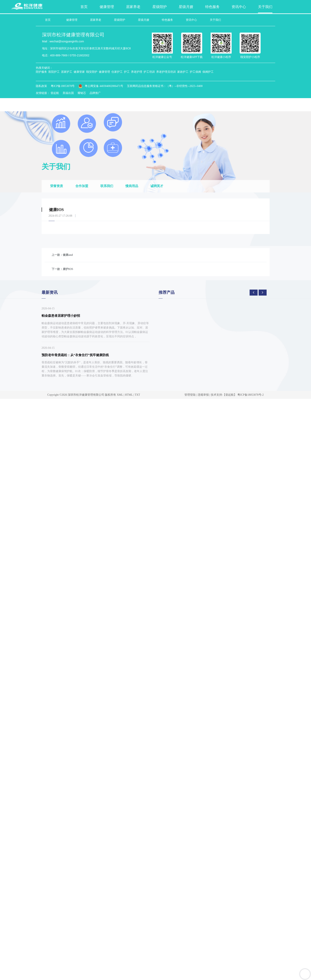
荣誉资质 (57, 186)
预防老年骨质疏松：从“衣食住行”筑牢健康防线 (75, 354)
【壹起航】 (230, 394)
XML (120, 394)
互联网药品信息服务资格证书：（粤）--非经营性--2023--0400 (164, 85)
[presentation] (254, 292)
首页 (48, 20)
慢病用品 (133, 186)
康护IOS (68, 269)
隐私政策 (41, 85)
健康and (68, 254)
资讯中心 (192, 20)
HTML (129, 394)
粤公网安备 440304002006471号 (101, 85)
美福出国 (68, 92)
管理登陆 (190, 394)
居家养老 (96, 20)
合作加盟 (82, 186)
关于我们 (216, 20)
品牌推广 (95, 92)
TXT (137, 394)
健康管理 (72, 20)
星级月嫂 (144, 20)
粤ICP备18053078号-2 (250, 394)
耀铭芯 (81, 92)
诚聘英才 (159, 186)
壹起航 (54, 92)
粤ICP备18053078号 (62, 85)
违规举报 (203, 394)
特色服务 (168, 20)
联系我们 (108, 186)
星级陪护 (120, 20)
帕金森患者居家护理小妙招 (61, 315)
